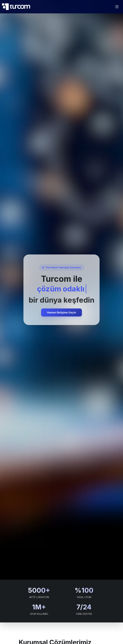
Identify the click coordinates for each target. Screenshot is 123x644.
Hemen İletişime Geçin (61, 312)
